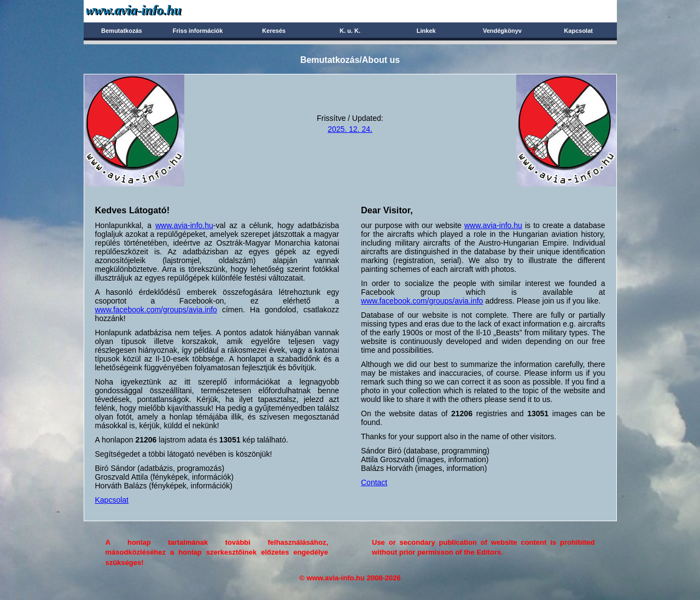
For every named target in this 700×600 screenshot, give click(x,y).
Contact (374, 482)
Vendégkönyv (502, 31)
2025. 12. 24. (350, 129)
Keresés (274, 31)
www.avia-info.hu (184, 225)
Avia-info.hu (153, 11)
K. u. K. (350, 31)
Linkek (426, 31)
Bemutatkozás (122, 31)
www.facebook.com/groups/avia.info (156, 310)
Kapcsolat (578, 31)
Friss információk (198, 31)
